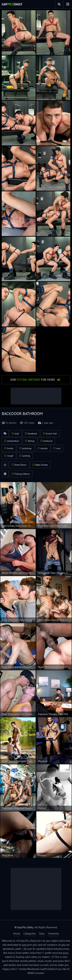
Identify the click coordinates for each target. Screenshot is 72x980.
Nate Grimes (42, 465)
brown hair (51, 434)
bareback (32, 434)
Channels (54, 933)
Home (17, 933)
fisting (31, 441)
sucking (26, 456)
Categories (30, 933)
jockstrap (27, 448)
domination (13, 441)
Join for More (33, 380)
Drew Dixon (21, 465)
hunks (10, 448)
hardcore (48, 441)
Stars (42, 933)
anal (17, 434)
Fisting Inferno (22, 474)
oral (58, 448)
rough (10, 456)
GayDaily (12, 4)
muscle (44, 448)
